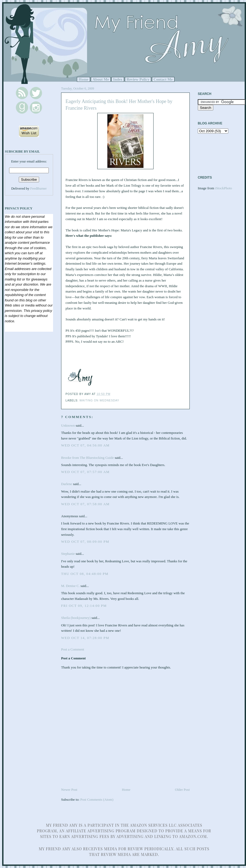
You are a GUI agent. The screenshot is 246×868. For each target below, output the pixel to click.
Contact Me (163, 79)
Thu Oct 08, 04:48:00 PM (85, 574)
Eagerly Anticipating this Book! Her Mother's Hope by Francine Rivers (119, 105)
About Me (101, 79)
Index (118, 79)
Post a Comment (73, 649)
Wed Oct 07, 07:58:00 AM (85, 504)
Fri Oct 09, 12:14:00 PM (84, 606)
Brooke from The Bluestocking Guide (87, 458)
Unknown (68, 425)
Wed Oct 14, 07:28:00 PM (85, 638)
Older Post (182, 790)
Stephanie (68, 554)
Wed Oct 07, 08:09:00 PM (85, 542)
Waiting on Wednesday (100, 400)
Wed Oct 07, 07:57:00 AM (85, 472)
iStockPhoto (223, 188)
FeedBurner (38, 188)
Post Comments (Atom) (97, 799)
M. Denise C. (70, 586)
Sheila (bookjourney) (76, 618)
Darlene (67, 484)
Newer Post (69, 790)
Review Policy (138, 79)
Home (83, 79)
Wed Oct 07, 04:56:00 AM (85, 445)
